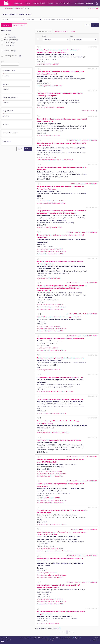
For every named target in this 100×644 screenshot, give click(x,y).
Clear (87, 25)
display (44, 36)
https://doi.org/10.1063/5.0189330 (47, 157)
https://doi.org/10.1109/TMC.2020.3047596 (49, 471)
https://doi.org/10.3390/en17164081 (47, 573)
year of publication (10, 71)
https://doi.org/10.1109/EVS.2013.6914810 (49, 370)
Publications (18, 8)
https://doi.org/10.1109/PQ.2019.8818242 (48, 136)
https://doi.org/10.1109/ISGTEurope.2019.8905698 (51, 413)
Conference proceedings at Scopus (49, 551)
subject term (8, 111)
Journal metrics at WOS (45, 254)
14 (40, 355)
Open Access (10, 51)
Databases (8, 8)
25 (41, 609)
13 (40, 336)
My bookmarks (93, 8)
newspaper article (11, 40)
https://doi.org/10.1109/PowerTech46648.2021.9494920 (53, 433)
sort (71, 36)
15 (40, 375)
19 (40, 457)
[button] (97, 3)
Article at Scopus (68, 160)
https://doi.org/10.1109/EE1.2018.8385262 (49, 278)
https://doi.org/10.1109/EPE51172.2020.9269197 (50, 108)
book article (9, 43)
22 (41, 529)
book (7, 34)
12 (40, 314)
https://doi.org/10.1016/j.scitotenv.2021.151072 (50, 305)
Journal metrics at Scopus (45, 252)
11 (40, 283)
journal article (10, 37)
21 (40, 507)
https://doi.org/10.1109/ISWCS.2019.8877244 (50, 86)
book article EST (77, 184)
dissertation (9, 45)
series (6, 124)
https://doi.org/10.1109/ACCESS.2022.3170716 (50, 249)
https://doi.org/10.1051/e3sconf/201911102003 (50, 549)
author (6, 84)
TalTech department (11, 98)
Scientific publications (13, 56)
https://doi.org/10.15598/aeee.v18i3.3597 (49, 498)
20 (41, 481)
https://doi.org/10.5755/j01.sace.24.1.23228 (49, 227)
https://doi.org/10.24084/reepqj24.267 (48, 623)
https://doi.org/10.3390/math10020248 (48, 326)
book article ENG (91, 184)
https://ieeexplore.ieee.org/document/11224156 (51, 201)
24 (41, 582)
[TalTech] (7, 3)
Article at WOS (59, 254)
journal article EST (74, 140)
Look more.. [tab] (61, 31)
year (3, 61)
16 (40, 396)
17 (40, 418)
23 (41, 556)
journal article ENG (90, 140)
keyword (7, 141)
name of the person (11, 133)
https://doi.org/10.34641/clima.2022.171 (48, 64)
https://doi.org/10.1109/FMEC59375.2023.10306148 (52, 524)
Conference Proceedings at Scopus (49, 160)
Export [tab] (73, 31)
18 (40, 438)
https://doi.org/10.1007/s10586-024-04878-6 (50, 599)
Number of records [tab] (44, 31)
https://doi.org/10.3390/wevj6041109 (48, 348)
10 (40, 259)
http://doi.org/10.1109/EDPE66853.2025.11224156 (51, 203)
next (73, 632)
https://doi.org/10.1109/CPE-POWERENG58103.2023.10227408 (55, 392)
